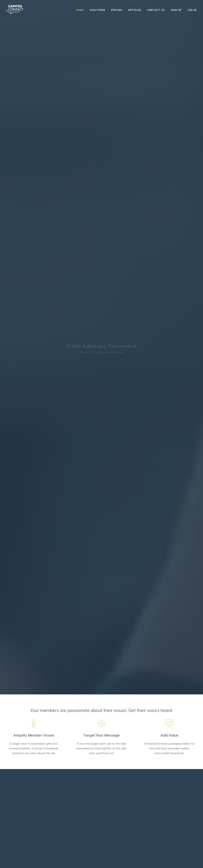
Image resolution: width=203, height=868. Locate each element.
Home (80, 10)
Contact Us (156, 10)
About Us (12, 861)
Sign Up (176, 10)
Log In (192, 10)
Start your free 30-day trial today (102, 373)
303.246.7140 (101, 836)
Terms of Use (26, 861)
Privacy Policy (44, 861)
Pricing (117, 10)
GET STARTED (36, 787)
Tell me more (127, 248)
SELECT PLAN (101, 796)
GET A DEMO (101, 76)
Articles (135, 10)
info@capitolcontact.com (20, 853)
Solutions (97, 10)
